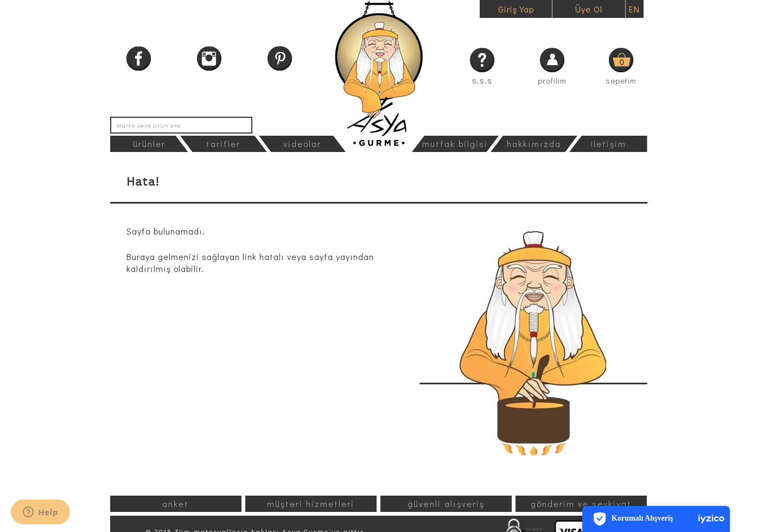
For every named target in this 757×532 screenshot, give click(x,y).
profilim (552, 80)
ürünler (149, 144)
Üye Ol (589, 9)
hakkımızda (534, 144)
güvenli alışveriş (446, 503)
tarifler (223, 144)
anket (176, 503)
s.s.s (482, 80)
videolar (302, 144)
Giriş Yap (516, 9)
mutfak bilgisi (455, 144)
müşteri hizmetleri (311, 503)
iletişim (608, 144)
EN (634, 9)
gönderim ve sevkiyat (581, 503)
